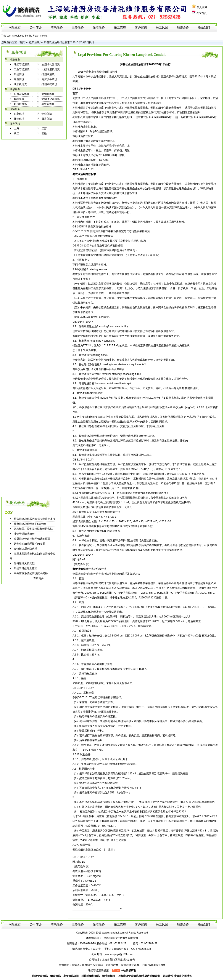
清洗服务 (57, 27)
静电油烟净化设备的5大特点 (30, 524)
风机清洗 (19, 74)
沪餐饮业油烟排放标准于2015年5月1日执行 (69, 42)
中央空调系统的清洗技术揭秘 (31, 573)
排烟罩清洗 (48, 74)
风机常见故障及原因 (26, 568)
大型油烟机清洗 (51, 69)
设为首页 (201, 13)
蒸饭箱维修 (48, 104)
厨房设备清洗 (49, 79)
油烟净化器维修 (51, 99)
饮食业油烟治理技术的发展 (29, 544)
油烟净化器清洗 (51, 64)
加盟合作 (183, 27)
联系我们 (204, 27)
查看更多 (39, 578)
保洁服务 (99, 27)
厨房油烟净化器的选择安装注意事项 (35, 519)
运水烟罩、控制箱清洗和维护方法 (33, 529)
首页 (22, 42)
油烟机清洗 (20, 84)
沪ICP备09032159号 (154, 965)
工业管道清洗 (22, 69)
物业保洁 (47, 114)
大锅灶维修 (48, 94)
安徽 (44, 133)
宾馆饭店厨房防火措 (26, 549)
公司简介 (36, 27)
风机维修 (19, 99)
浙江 (16, 133)
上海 (16, 128)
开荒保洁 (19, 119)
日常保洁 (47, 119)
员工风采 (162, 27)
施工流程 (120, 27)
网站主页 (15, 27)
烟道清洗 (19, 79)
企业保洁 (19, 114)
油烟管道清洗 (22, 64)
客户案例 (141, 27)
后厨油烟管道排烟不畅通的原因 (32, 539)
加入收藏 (202, 7)
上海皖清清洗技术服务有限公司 (120, 938)
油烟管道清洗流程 (24, 534)
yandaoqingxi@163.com (118, 954)
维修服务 (78, 27)
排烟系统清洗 (49, 84)
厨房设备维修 (22, 94)
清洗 (127, 588)
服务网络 (15, 124)
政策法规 (34, 42)
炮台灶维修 (20, 104)
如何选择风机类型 (24, 563)
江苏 (44, 128)
